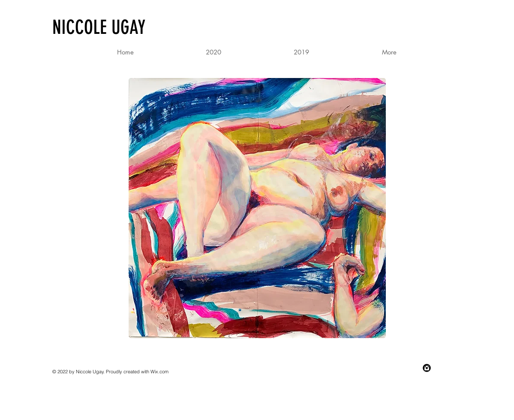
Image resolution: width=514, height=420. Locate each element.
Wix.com (159, 372)
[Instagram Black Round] (427, 368)
